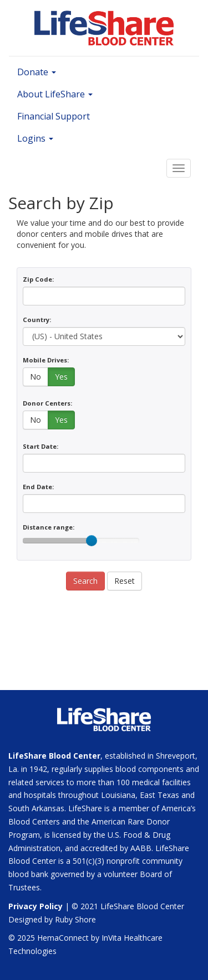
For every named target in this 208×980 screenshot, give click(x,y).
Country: (37, 320)
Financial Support (54, 116)
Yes (61, 377)
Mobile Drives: (46, 360)
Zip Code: (38, 279)
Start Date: (40, 446)
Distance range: (49, 527)
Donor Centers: (47, 403)
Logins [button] (35, 138)
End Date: (38, 487)
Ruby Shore (75, 919)
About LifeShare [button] (55, 94)
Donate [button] (37, 72)
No (35, 377)
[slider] (92, 541)
